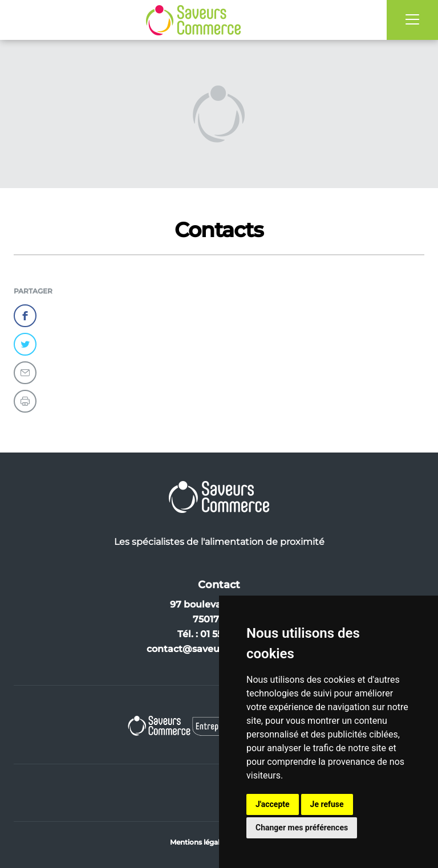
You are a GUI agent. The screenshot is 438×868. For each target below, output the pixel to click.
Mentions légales (198, 842)
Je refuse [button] (327, 804)
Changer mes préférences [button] (302, 828)
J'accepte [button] (273, 804)
